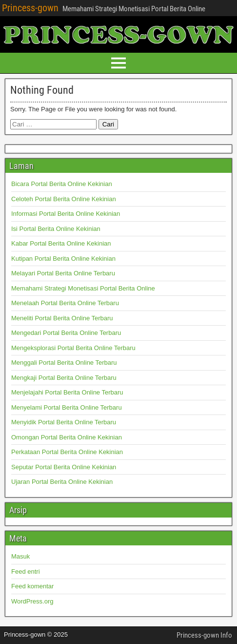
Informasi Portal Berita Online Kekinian (66, 214)
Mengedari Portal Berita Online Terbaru (66, 333)
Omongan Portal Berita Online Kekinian (67, 437)
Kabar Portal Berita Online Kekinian (61, 243)
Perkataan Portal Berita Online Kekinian (67, 452)
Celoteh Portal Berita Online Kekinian (64, 199)
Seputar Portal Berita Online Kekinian (64, 467)
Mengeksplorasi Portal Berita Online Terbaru (73, 348)
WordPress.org (32, 601)
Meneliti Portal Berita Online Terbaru (62, 318)
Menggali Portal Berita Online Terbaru (64, 363)
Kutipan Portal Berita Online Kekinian (63, 259)
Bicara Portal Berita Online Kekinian (62, 184)
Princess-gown (30, 8)
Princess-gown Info (204, 635)
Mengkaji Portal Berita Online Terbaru (64, 378)
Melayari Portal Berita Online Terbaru (63, 273)
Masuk (20, 556)
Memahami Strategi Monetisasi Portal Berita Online (83, 288)
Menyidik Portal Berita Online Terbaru (64, 422)
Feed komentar (32, 586)
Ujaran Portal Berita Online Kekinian (62, 482)
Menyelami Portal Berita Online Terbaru (67, 407)
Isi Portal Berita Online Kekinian (56, 229)
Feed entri (26, 571)
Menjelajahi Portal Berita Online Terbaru (67, 392)
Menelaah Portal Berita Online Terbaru (65, 303)
